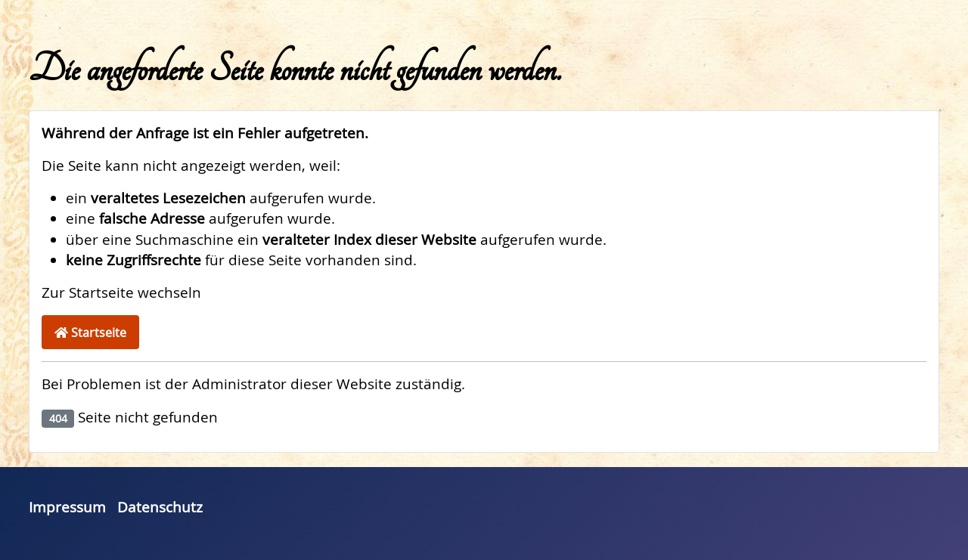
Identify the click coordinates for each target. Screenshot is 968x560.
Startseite (90, 333)
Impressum (67, 507)
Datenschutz (160, 507)
